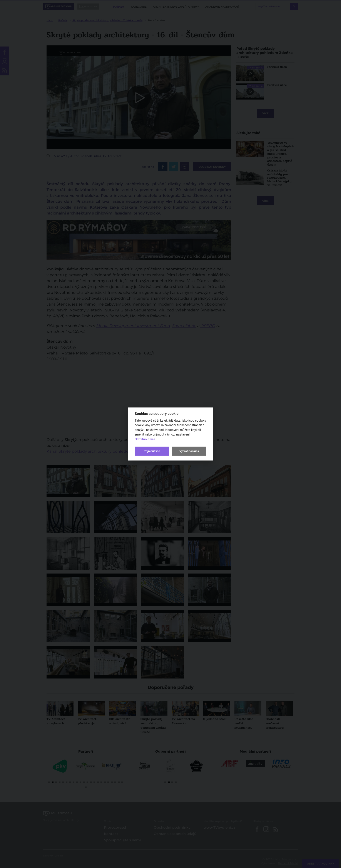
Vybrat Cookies (189, 451)
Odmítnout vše (145, 439)
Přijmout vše (152, 451)
